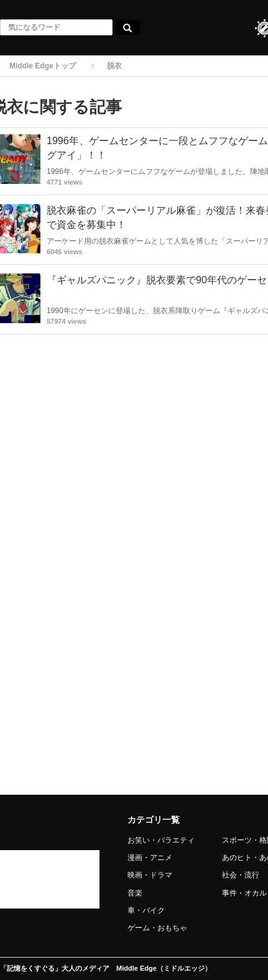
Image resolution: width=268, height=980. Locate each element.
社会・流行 (241, 875)
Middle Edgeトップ (43, 66)
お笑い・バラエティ (161, 840)
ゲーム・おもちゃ (157, 928)
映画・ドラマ (150, 875)
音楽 (135, 893)
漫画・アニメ (150, 858)
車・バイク (146, 910)
